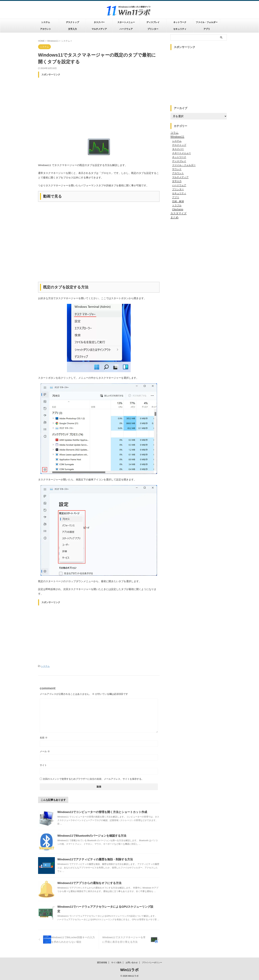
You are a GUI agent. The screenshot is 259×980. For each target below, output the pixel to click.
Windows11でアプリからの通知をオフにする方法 (88, 883)
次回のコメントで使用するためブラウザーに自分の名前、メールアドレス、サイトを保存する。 (93, 778)
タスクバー (99, 22)
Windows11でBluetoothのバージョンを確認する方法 (90, 835)
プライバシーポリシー (152, 963)
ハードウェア (126, 29)
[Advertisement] (99, 103)
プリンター (153, 29)
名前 (44, 737)
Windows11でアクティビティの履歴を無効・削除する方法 (93, 859)
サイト (43, 765)
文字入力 (72, 29)
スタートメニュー (126, 22)
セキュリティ (180, 29)
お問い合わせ (132, 963)
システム (46, 22)
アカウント (46, 29)
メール (45, 751)
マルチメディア (99, 29)
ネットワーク (180, 22)
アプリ (207, 29)
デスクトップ (72, 22)
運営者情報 (102, 963)
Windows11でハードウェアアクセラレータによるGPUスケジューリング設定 (104, 906)
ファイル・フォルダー (207, 22)
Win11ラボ (130, 970)
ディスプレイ (153, 22)
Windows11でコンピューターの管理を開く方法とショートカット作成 (100, 812)
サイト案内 (116, 963)
